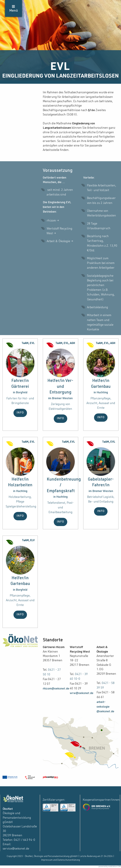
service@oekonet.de (16, 849)
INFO (20, 413)
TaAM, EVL (28, 343)
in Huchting (101, 393)
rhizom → (53, 221)
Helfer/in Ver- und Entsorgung (60, 387)
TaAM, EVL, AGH (65, 343)
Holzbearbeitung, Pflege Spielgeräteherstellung (21, 502)
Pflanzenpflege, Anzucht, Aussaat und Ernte (101, 403)
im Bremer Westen (60, 399)
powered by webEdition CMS (110, 867)
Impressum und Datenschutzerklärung (61, 860)
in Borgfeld (20, 393)
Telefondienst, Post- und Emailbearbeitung (60, 508)
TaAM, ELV (28, 541)
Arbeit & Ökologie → (60, 241)
